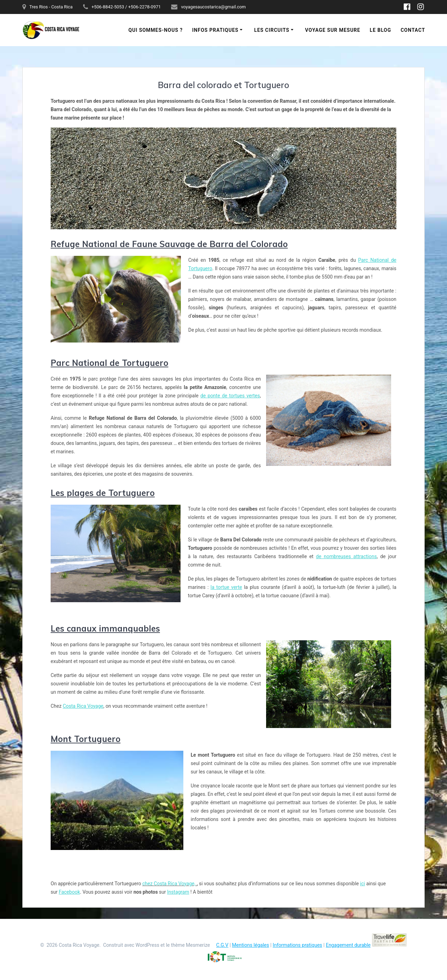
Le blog (380, 30)
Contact (413, 30)
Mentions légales (250, 945)
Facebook (69, 892)
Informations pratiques (298, 945)
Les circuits (272, 30)
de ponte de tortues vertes (230, 396)
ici (362, 884)
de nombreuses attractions (346, 556)
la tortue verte (226, 587)
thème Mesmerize (190, 945)
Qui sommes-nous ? (156, 30)
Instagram (178, 892)
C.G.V (222, 945)
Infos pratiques (215, 30)
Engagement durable (348, 945)
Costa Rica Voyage (83, 706)
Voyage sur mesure (333, 30)
